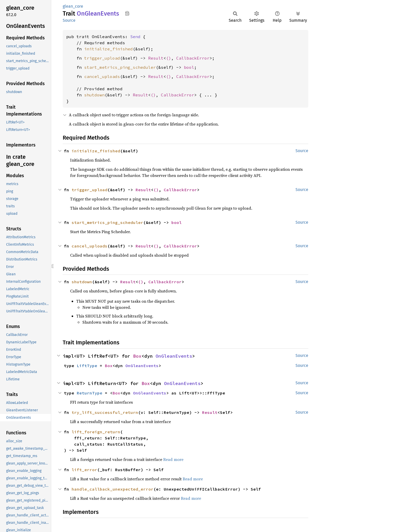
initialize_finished (108, 49)
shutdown (94, 95)
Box (137, 356)
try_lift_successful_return (105, 412)
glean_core (73, 6)
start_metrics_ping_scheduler (120, 67)
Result (156, 58)
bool (189, 67)
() (169, 58)
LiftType (87, 366)
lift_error (84, 470)
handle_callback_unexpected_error (113, 489)
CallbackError (193, 58)
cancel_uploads (102, 76)
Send (135, 37)
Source (69, 20)
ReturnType (90, 393)
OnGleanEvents (174, 356)
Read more (173, 459)
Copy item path (127, 13)
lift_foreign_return (96, 432)
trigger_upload (102, 58)
